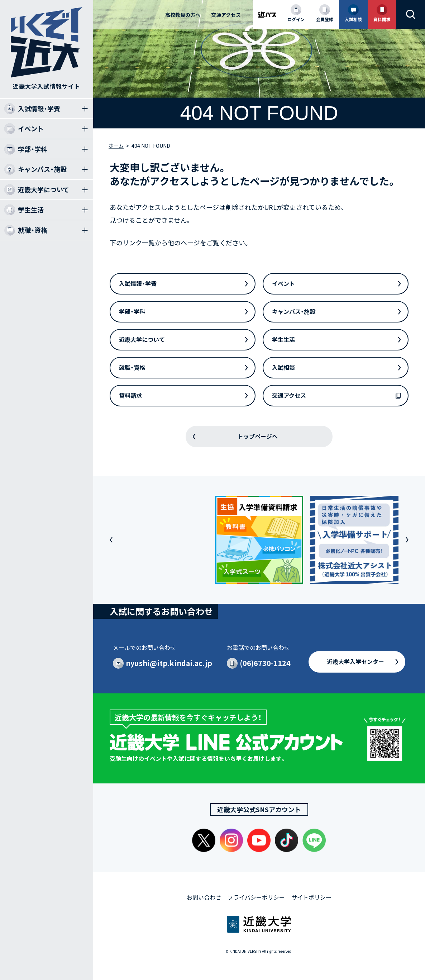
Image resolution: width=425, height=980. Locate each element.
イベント (283, 283)
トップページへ (258, 436)
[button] (111, 540)
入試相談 (283, 367)
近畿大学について (142, 339)
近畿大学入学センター (355, 661)
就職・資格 (132, 367)
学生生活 (283, 339)
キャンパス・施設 (294, 311)
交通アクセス (226, 15)
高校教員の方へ (183, 15)
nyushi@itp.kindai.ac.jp (169, 663)
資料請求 (130, 395)
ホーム (116, 146)
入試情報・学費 (138, 283)
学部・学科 (132, 311)
